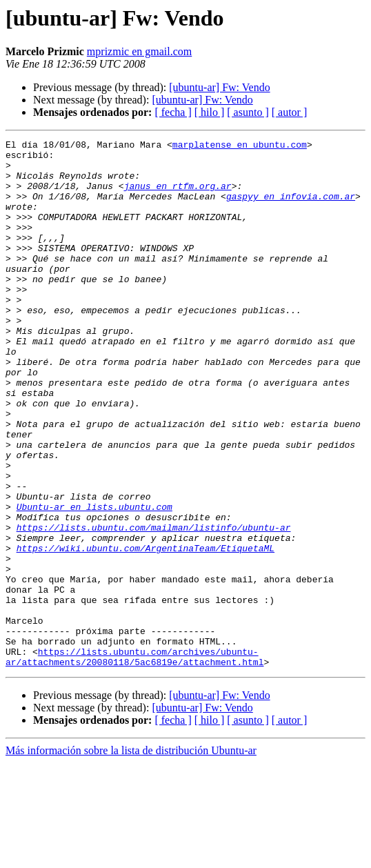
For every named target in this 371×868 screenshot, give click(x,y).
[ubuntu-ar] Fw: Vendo (219, 87)
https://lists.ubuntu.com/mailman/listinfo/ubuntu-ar (154, 606)
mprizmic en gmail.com (139, 51)
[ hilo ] (210, 112)
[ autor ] (290, 112)
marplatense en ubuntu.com (240, 146)
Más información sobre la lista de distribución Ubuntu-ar (131, 856)
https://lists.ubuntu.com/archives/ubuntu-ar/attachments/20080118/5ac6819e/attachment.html (134, 761)
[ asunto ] (248, 112)
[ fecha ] (173, 112)
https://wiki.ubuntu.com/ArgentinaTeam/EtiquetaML (146, 631)
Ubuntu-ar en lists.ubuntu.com (94, 581)
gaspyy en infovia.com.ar (291, 208)
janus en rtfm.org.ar (178, 196)
